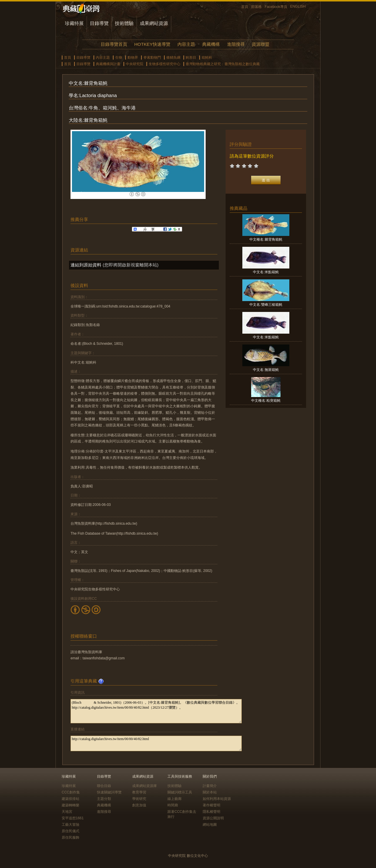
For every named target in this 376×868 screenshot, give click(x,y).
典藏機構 (211, 44)
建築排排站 (70, 799)
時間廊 (173, 805)
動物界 (133, 58)
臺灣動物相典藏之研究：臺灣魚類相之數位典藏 (223, 64)
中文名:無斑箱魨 (266, 370)
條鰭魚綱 (173, 58)
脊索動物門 (152, 58)
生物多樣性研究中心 (164, 64)
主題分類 (104, 799)
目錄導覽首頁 (114, 44)
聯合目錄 (104, 786)
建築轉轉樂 (70, 805)
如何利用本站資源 (217, 799)
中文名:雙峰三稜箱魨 (266, 305)
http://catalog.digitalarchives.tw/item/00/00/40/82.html (156, 743)
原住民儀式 (70, 831)
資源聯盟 (261, 44)
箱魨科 (207, 58)
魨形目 (191, 58)
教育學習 (139, 792)
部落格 (256, 7)
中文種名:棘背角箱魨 (266, 239)
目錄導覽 (99, 23)
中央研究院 (135, 64)
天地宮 (67, 812)
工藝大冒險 (70, 825)
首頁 (245, 7)
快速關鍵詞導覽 (109, 792)
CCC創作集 (71, 792)
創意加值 (139, 805)
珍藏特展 (74, 23)
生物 (119, 58)
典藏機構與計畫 (108, 64)
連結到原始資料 (86, 265)
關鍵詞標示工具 (180, 792)
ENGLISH (298, 6)
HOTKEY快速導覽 (152, 44)
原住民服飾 (70, 837)
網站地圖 (210, 825)
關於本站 (210, 792)
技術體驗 (124, 23)
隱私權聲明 (211, 812)
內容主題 (186, 44)
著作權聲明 (211, 805)
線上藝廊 (174, 799)
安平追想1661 (73, 818)
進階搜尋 (236, 44)
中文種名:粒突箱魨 (266, 401)
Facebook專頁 (276, 7)
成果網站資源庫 (145, 786)
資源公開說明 (213, 818)
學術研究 (139, 799)
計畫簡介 (210, 786)
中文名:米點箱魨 (266, 272)
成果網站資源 (154, 23)
